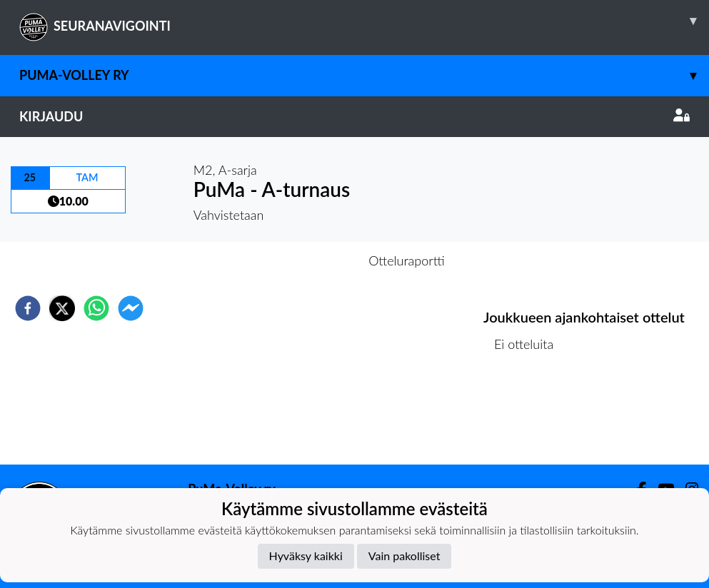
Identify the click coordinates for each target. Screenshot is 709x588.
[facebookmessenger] (131, 308)
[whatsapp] (96, 308)
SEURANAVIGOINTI (364, 21)
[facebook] (28, 308)
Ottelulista (529, 416)
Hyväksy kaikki (306, 556)
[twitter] (62, 308)
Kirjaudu (354, 116)
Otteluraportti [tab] (407, 260)
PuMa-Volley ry (364, 75)
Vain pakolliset (404, 556)
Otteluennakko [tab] (305, 260)
